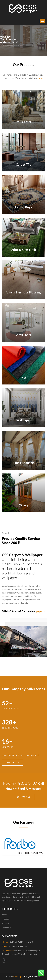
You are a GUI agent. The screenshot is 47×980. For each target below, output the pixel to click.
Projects (5, 923)
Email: (14, 946)
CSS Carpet (18, 976)
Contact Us (13, 763)
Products (6, 919)
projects (40, 611)
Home (4, 914)
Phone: (17, 942)
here (40, 78)
